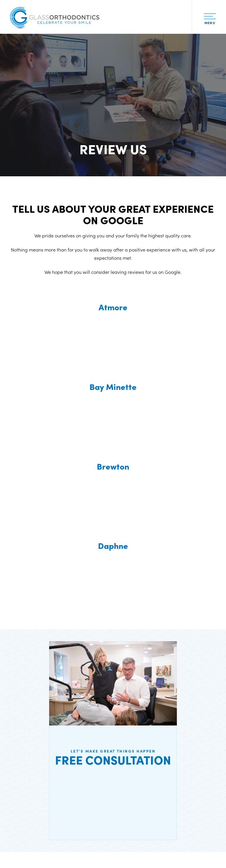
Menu (210, 20)
